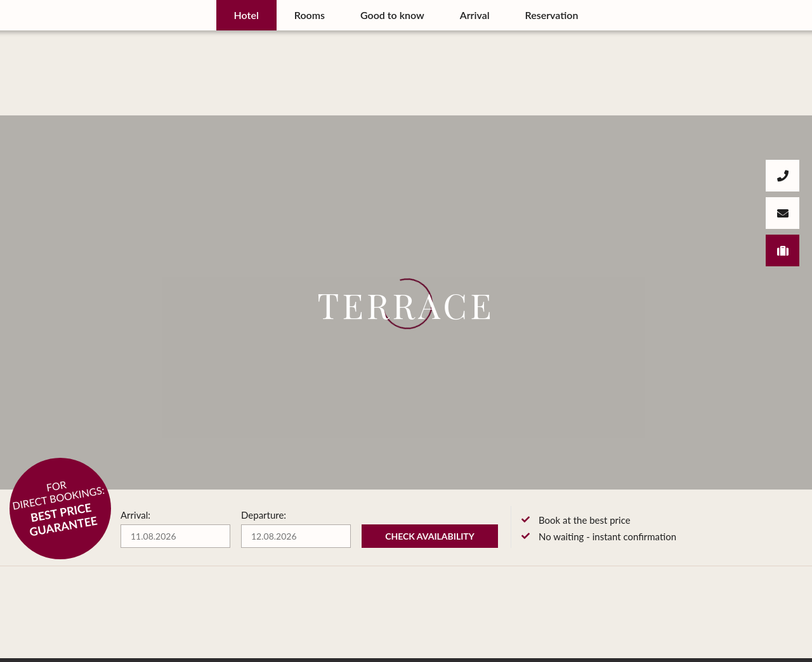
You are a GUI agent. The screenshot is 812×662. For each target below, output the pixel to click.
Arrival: (135, 515)
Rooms (310, 15)
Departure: (264, 515)
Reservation (552, 15)
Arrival (475, 15)
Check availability (430, 536)
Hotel (246, 15)
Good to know (392, 15)
